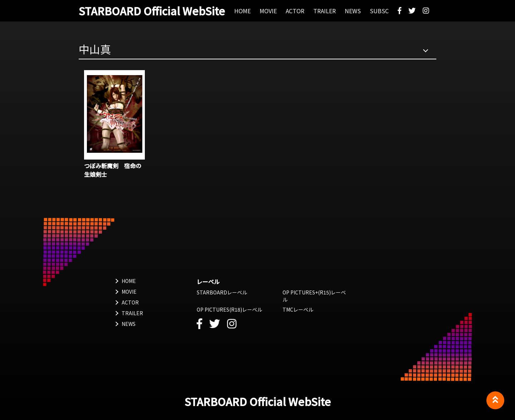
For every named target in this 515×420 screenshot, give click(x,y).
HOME (129, 281)
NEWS (129, 324)
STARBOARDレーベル (222, 292)
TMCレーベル (298, 309)
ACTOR (130, 302)
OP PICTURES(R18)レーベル (229, 309)
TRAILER (132, 313)
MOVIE (129, 292)
